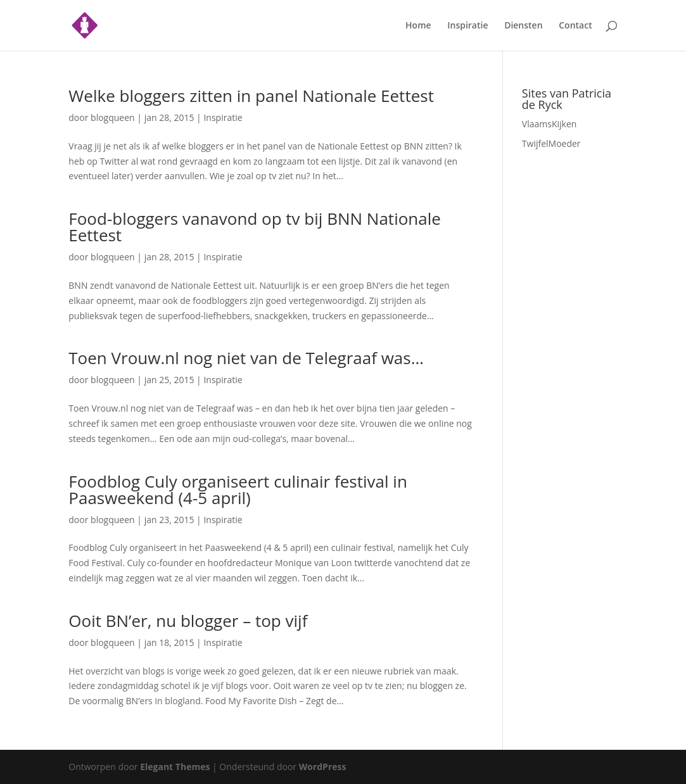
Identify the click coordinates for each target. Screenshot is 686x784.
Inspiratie (467, 26)
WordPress (323, 767)
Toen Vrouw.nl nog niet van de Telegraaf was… (246, 358)
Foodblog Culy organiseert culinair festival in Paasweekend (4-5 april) (238, 490)
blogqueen (113, 117)
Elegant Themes (175, 767)
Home (418, 26)
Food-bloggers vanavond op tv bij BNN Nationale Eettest (255, 227)
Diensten (523, 26)
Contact (575, 26)
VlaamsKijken (549, 124)
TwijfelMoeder (551, 143)
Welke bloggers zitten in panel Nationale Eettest (251, 96)
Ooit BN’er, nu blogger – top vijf (188, 621)
